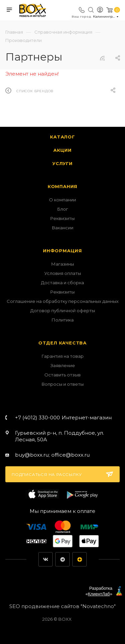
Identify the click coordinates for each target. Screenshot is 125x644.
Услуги (62, 163)
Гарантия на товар (63, 356)
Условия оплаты (63, 273)
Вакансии (63, 228)
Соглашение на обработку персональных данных (63, 301)
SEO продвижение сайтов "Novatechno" (62, 606)
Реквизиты (62, 218)
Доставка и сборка (62, 283)
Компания (62, 186)
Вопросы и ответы (63, 384)
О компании (62, 200)
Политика (63, 320)
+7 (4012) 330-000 (63, 418)
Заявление (63, 365)
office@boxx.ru (70, 455)
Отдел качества (62, 343)
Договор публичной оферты (63, 311)
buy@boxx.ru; (32, 455)
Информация (62, 251)
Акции (62, 150)
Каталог (62, 137)
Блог (63, 209)
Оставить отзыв (62, 375)
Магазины (63, 264)
